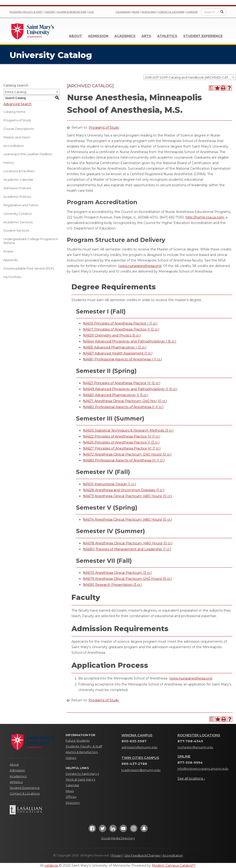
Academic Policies (17, 197)
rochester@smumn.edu (195, 747)
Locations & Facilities (19, 171)
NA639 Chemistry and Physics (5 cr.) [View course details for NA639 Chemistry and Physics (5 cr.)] (112, 335)
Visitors (50, 12)
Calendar (72, 785)
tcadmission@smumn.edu (141, 770)
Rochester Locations (199, 735)
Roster (8, 251)
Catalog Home (15, 112)
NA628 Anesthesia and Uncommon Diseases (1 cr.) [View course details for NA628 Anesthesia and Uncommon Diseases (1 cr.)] (124, 490)
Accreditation (14, 146)
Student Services (16, 230)
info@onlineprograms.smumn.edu (203, 769)
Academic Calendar (18, 180)
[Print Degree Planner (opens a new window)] (211, 88)
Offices (71, 797)
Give (91, 12)
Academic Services (18, 222)
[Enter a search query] (214, 12)
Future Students (78, 741)
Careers (192, 12)
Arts (146, 36)
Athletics (167, 36)
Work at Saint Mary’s (80, 779)
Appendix (11, 260)
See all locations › (191, 778)
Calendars (123, 12)
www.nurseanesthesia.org (140, 266)
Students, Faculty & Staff (26, 12)
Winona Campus (137, 735)
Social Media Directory (118, 838)
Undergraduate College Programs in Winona (31, 241)
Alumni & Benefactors (72, 12)
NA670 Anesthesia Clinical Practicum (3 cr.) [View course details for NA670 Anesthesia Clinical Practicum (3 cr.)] (117, 573)
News (136, 12)
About (75, 36)
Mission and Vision (17, 137)
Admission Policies (17, 188)
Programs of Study (17, 120)
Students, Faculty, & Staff (84, 746)
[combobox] (190, 77)
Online (184, 756)
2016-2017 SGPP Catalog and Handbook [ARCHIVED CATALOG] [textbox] (190, 77)
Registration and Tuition (21, 205)
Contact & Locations (171, 12)
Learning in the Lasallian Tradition (28, 154)
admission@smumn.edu (139, 747)
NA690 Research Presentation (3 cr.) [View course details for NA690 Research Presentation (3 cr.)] (112, 585)
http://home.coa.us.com (205, 217)
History (9, 163)
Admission (98, 36)
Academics (125, 36)
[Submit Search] (222, 12)
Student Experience (203, 36)
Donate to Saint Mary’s (82, 774)
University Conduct (18, 214)
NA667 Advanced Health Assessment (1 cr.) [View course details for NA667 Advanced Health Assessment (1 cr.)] (118, 353)
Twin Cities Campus (140, 758)
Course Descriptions (19, 129)
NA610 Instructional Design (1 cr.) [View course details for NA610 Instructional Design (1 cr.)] (109, 484)
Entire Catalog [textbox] (16, 92)
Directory (73, 803)
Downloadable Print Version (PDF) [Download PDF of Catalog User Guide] (29, 268)
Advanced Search (18, 104)
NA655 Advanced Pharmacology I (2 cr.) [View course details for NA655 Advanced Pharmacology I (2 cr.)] (115, 347)
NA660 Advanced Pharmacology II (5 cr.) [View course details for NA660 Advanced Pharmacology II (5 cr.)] (116, 395)
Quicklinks (149, 12)
